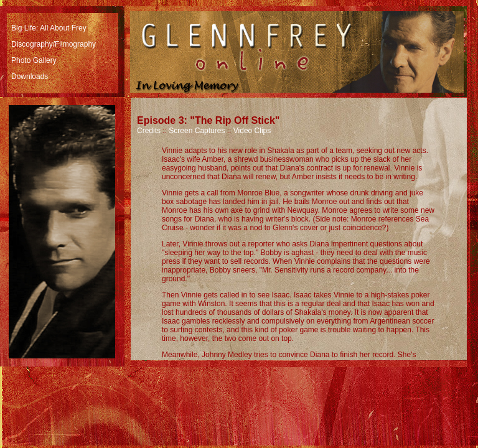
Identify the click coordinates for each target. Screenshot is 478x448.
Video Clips (252, 131)
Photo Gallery (34, 60)
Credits (149, 131)
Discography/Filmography (54, 44)
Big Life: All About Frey (49, 28)
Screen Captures (197, 131)
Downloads (30, 77)
